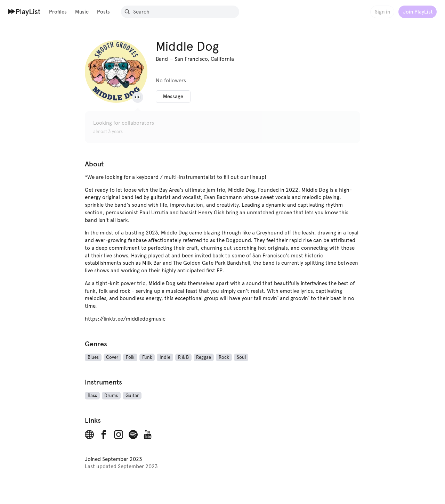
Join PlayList (418, 12)
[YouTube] (148, 435)
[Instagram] (119, 435)
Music (82, 12)
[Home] (25, 11)
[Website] (89, 435)
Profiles (58, 12)
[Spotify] (133, 435)
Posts (103, 12)
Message (173, 96)
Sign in (382, 12)
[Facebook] (104, 435)
